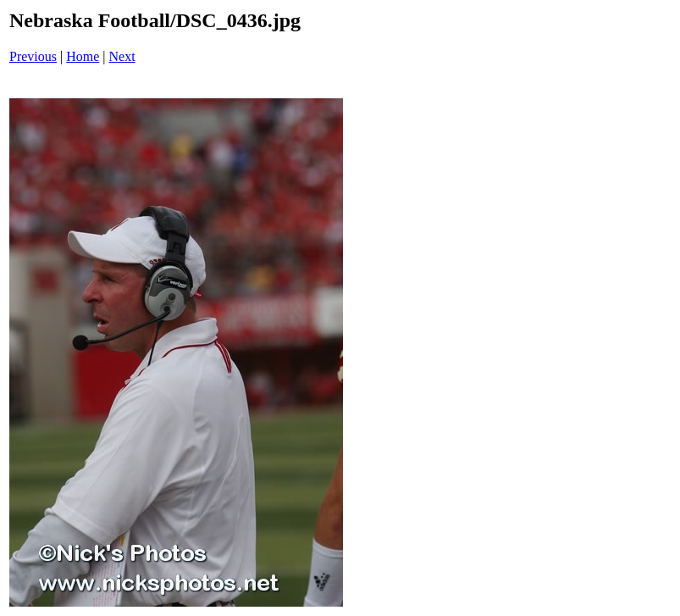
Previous (33, 56)
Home (83, 56)
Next (122, 56)
